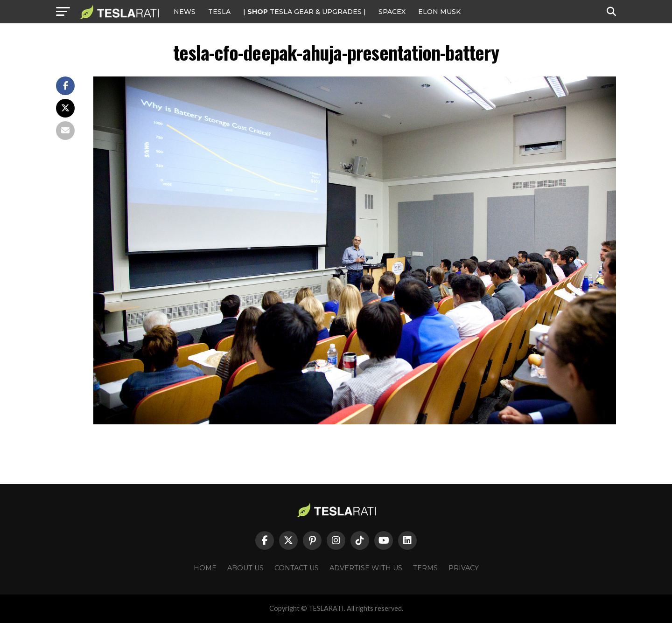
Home (205, 568)
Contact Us (297, 568)
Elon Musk (439, 12)
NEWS (185, 12)
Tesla (219, 12)
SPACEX (392, 12)
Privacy (464, 568)
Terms (425, 568)
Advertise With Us (366, 568)
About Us (245, 568)
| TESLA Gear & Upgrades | (304, 12)
